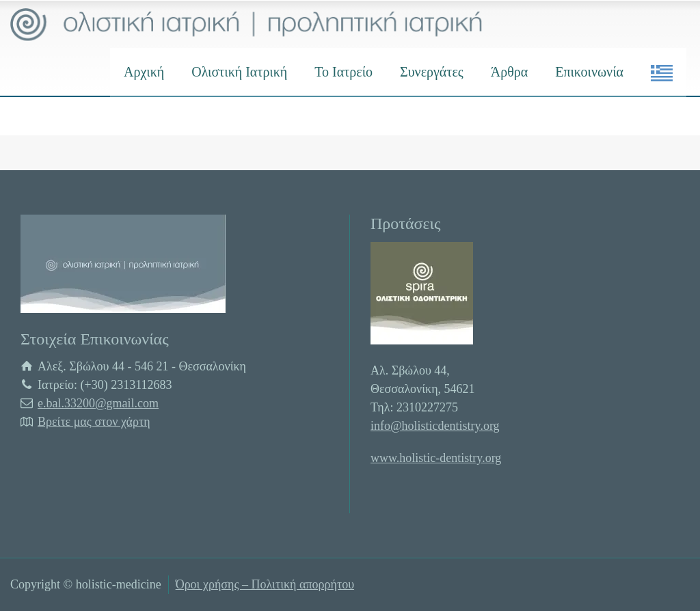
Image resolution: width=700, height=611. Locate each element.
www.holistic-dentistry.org (436, 458)
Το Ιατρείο (344, 72)
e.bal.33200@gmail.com (98, 403)
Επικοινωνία (589, 72)
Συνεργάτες (432, 72)
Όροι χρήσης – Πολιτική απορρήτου (265, 584)
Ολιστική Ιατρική (239, 72)
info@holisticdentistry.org (435, 426)
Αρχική (144, 72)
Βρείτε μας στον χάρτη (94, 422)
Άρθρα (509, 72)
